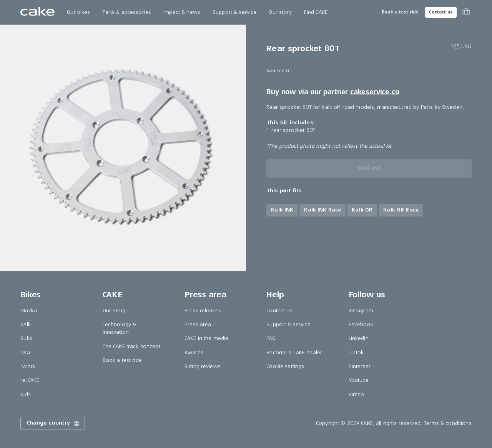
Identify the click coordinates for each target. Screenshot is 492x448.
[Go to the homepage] (37, 12)
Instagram (361, 311)
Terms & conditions (448, 423)
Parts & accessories (127, 12)
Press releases (203, 311)
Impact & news (182, 12)
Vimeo (357, 394)
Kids (26, 394)
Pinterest (359, 366)
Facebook (361, 324)
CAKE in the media (206, 338)
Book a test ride (400, 12)
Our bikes (78, 12)
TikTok (356, 352)
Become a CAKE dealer (294, 352)
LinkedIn (359, 338)
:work (28, 366)
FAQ (271, 338)
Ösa (25, 352)
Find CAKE (316, 12)
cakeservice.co (375, 92)
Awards (194, 352)
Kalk (26, 324)
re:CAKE (30, 380)
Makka (29, 311)
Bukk (26, 338)
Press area (198, 324)
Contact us (441, 12)
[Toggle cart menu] (466, 12)
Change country (53, 423)
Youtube (359, 380)
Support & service (234, 12)
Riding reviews (203, 366)
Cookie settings (285, 366)
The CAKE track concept (131, 346)
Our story (280, 12)
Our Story (114, 311)
